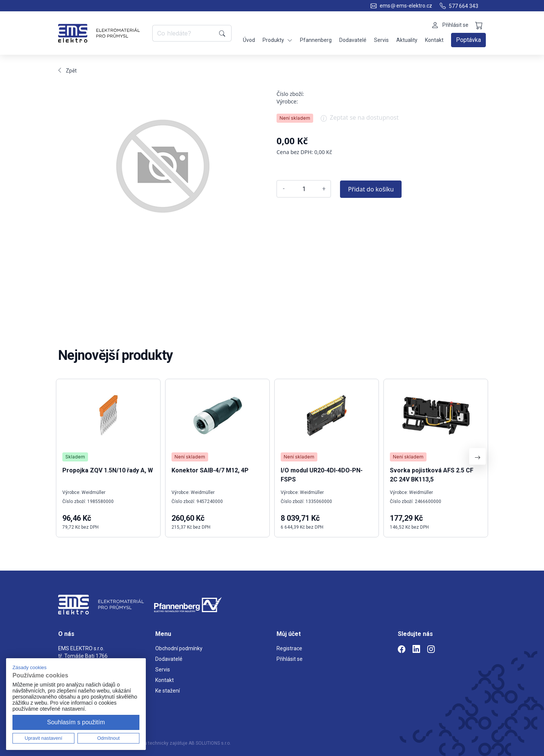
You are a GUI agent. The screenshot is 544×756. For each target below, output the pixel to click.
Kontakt (434, 40)
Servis (381, 40)
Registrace (289, 648)
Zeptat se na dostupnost (360, 120)
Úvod (249, 40)
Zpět (67, 71)
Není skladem (295, 118)
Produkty (277, 40)
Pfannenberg (316, 40)
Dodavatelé (353, 40)
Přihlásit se (290, 659)
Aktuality (407, 40)
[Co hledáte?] (184, 33)
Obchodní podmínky (179, 648)
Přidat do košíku (371, 189)
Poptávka (468, 40)
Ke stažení (168, 691)
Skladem (75, 457)
